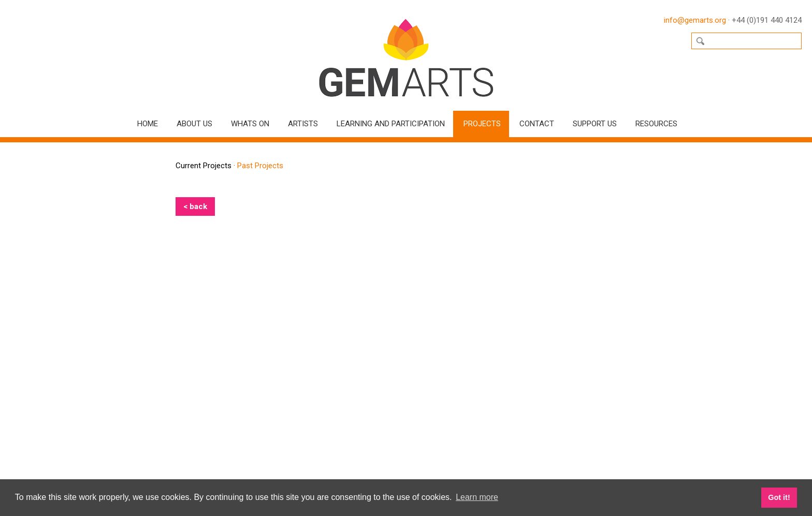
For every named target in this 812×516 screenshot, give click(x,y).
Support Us (595, 124)
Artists (303, 124)
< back (195, 207)
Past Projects (260, 166)
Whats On (250, 124)
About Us (194, 124)
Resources (656, 124)
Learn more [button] (477, 497)
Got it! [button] (779, 497)
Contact (537, 124)
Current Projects (204, 166)
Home (148, 124)
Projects (482, 124)
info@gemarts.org (695, 20)
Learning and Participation (391, 124)
